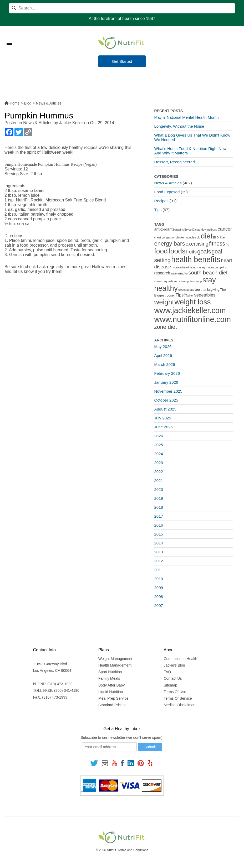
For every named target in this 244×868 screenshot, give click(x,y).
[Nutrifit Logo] (122, 43)
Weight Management (115, 659)
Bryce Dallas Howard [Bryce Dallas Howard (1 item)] (197, 230)
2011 (159, 570)
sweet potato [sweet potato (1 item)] (186, 290)
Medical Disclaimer (179, 705)
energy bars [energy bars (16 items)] (170, 244)
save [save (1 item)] (174, 273)
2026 (159, 436)
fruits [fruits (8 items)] (192, 252)
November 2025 (168, 391)
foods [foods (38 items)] (177, 251)
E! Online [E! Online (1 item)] (219, 237)
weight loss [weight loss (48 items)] (193, 302)
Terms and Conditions (133, 850)
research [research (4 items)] (162, 273)
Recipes (161, 201)
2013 (159, 552)
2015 (159, 534)
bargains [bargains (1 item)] (178, 230)
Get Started (122, 61)
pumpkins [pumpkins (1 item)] (221, 267)
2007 (159, 605)
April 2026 (163, 355)
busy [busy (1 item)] (214, 230)
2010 (159, 579)
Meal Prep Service (113, 698)
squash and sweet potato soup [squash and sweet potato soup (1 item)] (183, 281)
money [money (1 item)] (201, 267)
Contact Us (173, 678)
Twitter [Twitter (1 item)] (189, 295)
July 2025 (163, 418)
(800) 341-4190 (67, 690)
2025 (159, 445)
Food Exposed (167, 192)
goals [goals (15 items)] (204, 251)
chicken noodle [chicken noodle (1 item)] (185, 237)
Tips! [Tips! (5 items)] (180, 295)
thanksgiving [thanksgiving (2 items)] (210, 290)
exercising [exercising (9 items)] (197, 244)
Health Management (115, 665)
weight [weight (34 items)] (164, 302)
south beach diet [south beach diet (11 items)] (208, 273)
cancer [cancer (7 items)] (225, 229)
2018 (159, 507)
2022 (159, 472)
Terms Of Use (175, 692)
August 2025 (165, 409)
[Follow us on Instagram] (105, 763)
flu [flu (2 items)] (227, 244)
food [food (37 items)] (161, 251)
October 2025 (166, 400)
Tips (158, 210)
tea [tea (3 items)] (197, 289)
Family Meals (109, 678)
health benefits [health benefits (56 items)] (196, 259)
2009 (159, 588)
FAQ (167, 672)
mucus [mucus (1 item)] (210, 267)
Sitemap (170, 685)
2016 (159, 525)
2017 (159, 516)
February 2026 (167, 373)
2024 (159, 454)
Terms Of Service (178, 698)
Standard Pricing (112, 705)
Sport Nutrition (110, 672)
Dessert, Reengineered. (175, 162)
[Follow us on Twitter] (94, 763)
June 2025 (164, 427)
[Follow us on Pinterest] (141, 763)
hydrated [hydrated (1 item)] (177, 267)
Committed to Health (180, 659)
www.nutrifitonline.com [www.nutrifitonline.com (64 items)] (193, 319)
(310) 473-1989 (60, 684)
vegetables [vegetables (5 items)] (205, 295)
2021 (159, 480)
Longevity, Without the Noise (179, 126)
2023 (159, 463)
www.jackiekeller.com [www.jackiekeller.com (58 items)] (190, 310)
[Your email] (109, 747)
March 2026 (165, 364)
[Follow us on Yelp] (150, 763)
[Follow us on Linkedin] (131, 763)
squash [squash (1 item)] (159, 281)
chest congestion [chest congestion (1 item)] (165, 237)
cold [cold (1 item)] (198, 237)
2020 (159, 489)
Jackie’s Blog (174, 665)
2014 (159, 543)
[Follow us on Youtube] (114, 763)
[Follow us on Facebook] (122, 763)
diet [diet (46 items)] (207, 236)
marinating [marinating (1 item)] (190, 267)
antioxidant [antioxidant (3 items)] (163, 229)
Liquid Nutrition (111, 692)
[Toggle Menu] (9, 37)
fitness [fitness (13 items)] (217, 244)
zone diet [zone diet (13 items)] (166, 327)
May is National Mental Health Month (187, 117)
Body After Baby (111, 685)
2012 (159, 561)
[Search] (122, 8)
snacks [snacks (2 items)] (182, 273)
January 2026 (166, 382)
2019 (159, 498)
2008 (159, 597)
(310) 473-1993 (55, 697)
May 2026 (163, 347)
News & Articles (38, 123)
